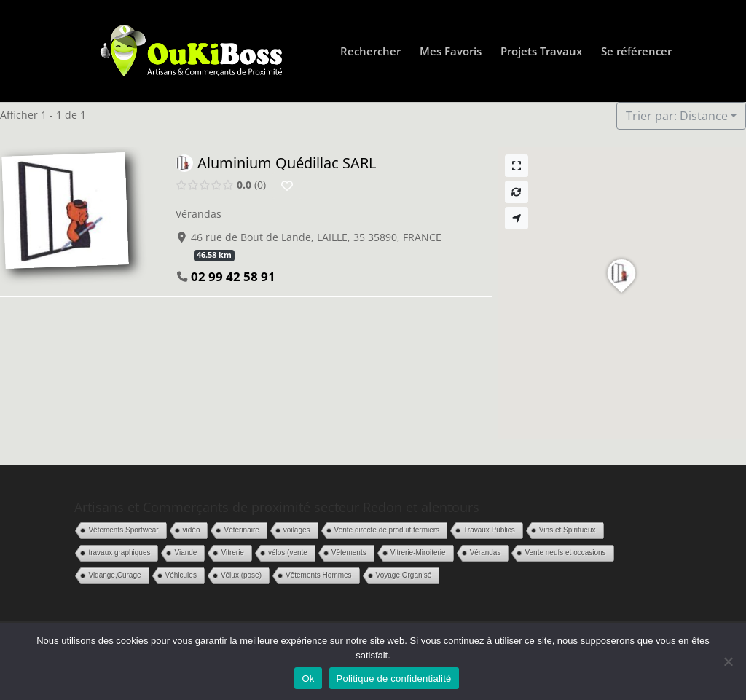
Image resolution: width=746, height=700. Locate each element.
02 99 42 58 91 (233, 276)
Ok (308, 679)
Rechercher (370, 52)
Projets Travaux (541, 52)
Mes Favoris (451, 52)
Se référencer (636, 52)
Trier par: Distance (677, 116)
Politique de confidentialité (394, 679)
